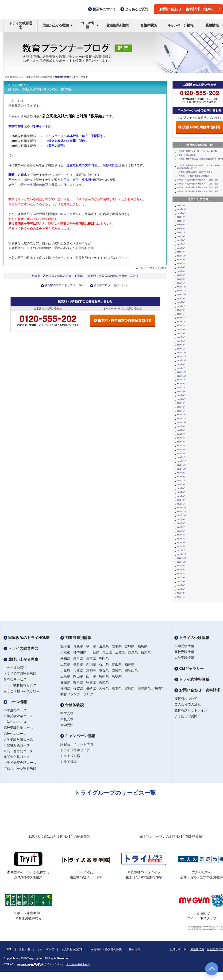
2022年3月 (181, 240)
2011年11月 (182, 558)
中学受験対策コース (18, 716)
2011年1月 (181, 597)
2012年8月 (181, 523)
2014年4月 (181, 446)
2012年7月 (181, 527)
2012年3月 (181, 543)
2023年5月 (181, 221)
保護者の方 (197, 949)
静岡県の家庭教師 (43, 77)
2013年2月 (181, 500)
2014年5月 (181, 442)
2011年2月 (181, 593)
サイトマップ (46, 949)
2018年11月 (182, 291)
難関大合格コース (17, 757)
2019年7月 (181, 264)
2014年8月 (181, 430)
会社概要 (25, 949)
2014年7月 (181, 434)
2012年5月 (181, 535)
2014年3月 (181, 450)
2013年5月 (181, 488)
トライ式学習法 (15, 668)
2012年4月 (181, 539)
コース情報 (90, 25)
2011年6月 (181, 577)
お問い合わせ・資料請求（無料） (190, 9)
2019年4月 (181, 271)
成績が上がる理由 (58, 25)
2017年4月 (181, 337)
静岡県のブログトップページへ (64, 285)
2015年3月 (181, 403)
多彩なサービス (15, 679)
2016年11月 (182, 357)
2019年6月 (181, 267)
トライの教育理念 (21, 25)
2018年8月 (181, 302)
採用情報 (135, 949)
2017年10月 (182, 322)
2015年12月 (182, 372)
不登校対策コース (17, 745)
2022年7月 (181, 232)
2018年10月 (182, 295)
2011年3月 (181, 589)
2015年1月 (181, 411)
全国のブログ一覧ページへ (111, 285)
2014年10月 (182, 422)
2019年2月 (181, 279)
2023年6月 (181, 217)
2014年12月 (182, 415)
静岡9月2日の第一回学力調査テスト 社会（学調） (198, 180)
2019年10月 (182, 256)
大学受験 (67, 725)
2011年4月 (181, 585)
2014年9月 (181, 426)
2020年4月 (181, 252)
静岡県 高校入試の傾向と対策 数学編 (40, 89)
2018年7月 (181, 306)
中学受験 (67, 713)
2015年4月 (181, 399)
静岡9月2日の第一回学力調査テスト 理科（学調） (198, 184)
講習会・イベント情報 (77, 744)
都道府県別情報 (118, 25)
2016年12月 (182, 353)
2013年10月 (182, 469)
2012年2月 (181, 547)
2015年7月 (181, 388)
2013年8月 (181, 477)
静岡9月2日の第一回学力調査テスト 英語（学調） (198, 187)
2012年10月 (182, 515)
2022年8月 (181, 229)
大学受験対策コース (18, 739)
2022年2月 (181, 244)
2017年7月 (181, 326)
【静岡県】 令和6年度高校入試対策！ (193, 176)
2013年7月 (181, 481)
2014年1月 (181, 457)
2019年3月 (181, 275)
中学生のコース (15, 722)
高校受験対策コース (18, 728)
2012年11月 (182, 512)
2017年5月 (181, 333)
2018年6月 (181, 310)
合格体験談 (148, 25)
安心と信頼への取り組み (22, 691)
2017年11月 (182, 318)
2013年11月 (182, 465)
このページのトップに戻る (153, 268)
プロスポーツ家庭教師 (20, 768)
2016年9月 (181, 364)
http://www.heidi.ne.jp (78, 964)
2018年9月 (181, 299)
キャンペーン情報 (180, 25)
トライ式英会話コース (20, 763)
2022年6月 (181, 236)
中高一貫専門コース (18, 751)
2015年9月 (181, 384)
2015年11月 (182, 376)
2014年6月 (181, 438)
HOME (8, 949)
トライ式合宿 (70, 756)
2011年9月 (181, 566)
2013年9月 (181, 473)
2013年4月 (181, 492)
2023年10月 (182, 209)
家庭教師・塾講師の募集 (106, 949)
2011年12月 (182, 554)
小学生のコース (15, 710)
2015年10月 (182, 380)
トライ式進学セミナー (77, 750)
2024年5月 (181, 206)
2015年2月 (181, 407)
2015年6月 (181, 392)
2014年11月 (182, 419)
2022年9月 (181, 225)
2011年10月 (182, 562)
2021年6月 (181, 248)
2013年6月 (181, 484)
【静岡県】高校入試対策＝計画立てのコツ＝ (196, 172)
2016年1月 (181, 368)
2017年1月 (181, 349)
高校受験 (67, 719)
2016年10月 (182, 360)
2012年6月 (181, 531)
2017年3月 (181, 341)
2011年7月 (181, 574)
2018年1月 (181, 314)
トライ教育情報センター (22, 685)
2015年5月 (181, 395)
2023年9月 (181, 213)
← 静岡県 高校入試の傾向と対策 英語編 (56, 276)
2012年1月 (181, 550)
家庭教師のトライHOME (18, 77)
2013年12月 (182, 461)
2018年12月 (182, 287)
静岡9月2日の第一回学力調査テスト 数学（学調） (198, 191)
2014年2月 (181, 454)
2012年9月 (181, 519)
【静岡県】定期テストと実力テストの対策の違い (197, 151)
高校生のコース (15, 734)
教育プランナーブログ (77, 694)
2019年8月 (181, 260)
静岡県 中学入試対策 (186, 155)
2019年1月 (181, 283)
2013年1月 (181, 504)
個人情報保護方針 (73, 949)
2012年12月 (182, 508)
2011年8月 (181, 570)
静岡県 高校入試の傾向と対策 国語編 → (115, 276)
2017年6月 (181, 329)
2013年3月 (181, 496)
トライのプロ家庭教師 (20, 673)
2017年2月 (181, 345)
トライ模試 (69, 762)
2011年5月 (181, 581)
